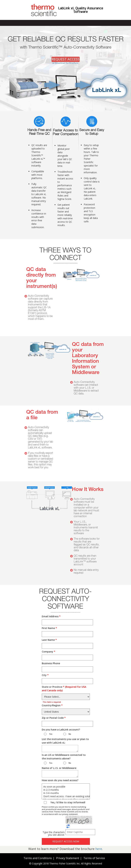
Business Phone (51, 663)
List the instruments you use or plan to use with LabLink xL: (65, 741)
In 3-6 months (66, 793)
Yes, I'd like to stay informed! (68, 802)
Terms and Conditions (38, 858)
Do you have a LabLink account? (61, 730)
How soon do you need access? (60, 780)
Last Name (49, 640)
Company (49, 652)
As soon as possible (66, 787)
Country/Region (52, 705)
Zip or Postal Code (54, 718)
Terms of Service (94, 858)
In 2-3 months (66, 790)
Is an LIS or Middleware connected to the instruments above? (64, 757)
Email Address (51, 616)
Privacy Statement (68, 858)
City (45, 675)
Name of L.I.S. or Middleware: (59, 768)
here (99, 849)
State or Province (64, 689)
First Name (49, 628)
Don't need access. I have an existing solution (66, 796)
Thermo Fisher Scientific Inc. (65, 863)
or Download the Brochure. (66, 63)
